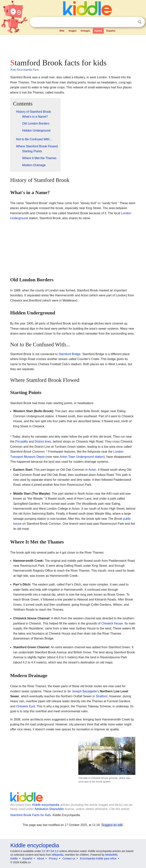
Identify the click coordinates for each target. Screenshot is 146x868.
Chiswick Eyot (26, 706)
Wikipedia (58, 855)
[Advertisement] (73, 46)
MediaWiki (111, 855)
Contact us (69, 858)
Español (111, 31)
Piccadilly (22, 442)
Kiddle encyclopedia (35, 845)
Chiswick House (112, 623)
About (41, 858)
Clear (132, 22)
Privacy (53, 858)
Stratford (102, 696)
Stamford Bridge (70, 354)
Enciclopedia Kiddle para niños (98, 858)
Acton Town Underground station (82, 457)
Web (62, 31)
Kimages (85, 31)
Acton (92, 470)
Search (140, 22)
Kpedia (98, 31)
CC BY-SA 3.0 (50, 851)
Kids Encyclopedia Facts (25, 70)
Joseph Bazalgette (84, 691)
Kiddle (14, 858)
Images (73, 31)
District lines (43, 442)
